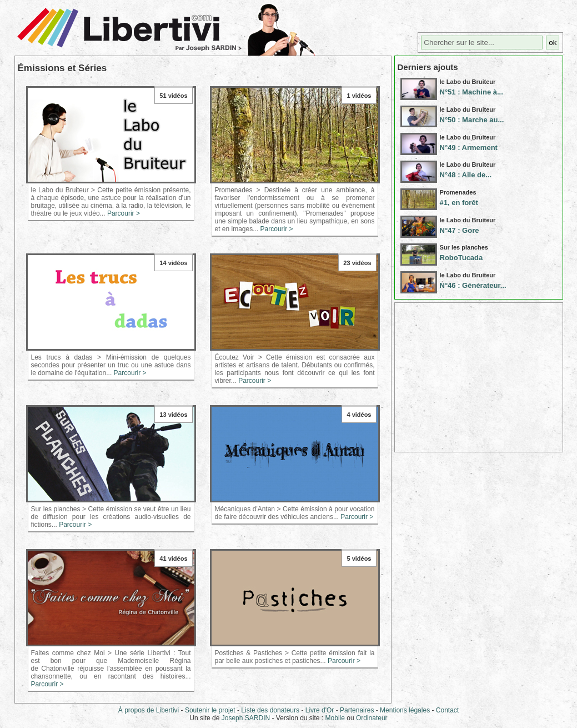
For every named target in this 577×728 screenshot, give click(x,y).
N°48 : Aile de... (466, 175)
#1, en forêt (459, 203)
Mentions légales (405, 710)
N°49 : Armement (469, 148)
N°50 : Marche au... (472, 120)
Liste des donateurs (270, 710)
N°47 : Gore (460, 230)
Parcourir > (124, 213)
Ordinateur (372, 718)
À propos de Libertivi (149, 710)
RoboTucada (461, 258)
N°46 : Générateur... (473, 285)
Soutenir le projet (210, 710)
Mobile (335, 718)
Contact (447, 710)
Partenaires (357, 710)
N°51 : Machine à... (471, 92)
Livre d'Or (320, 710)
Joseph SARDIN (246, 718)
